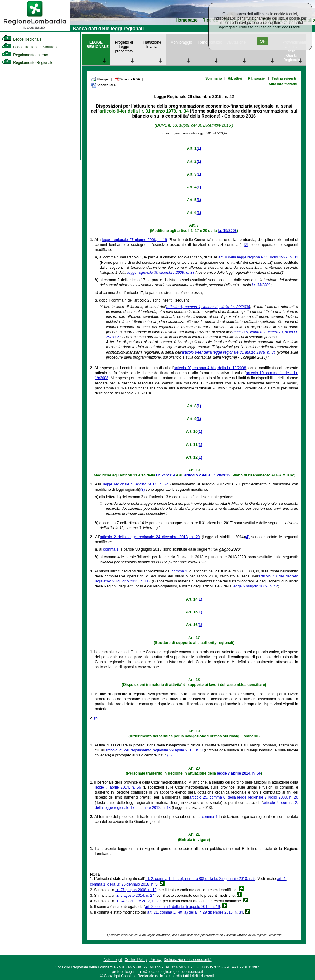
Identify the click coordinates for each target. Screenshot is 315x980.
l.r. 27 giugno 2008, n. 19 (136, 890)
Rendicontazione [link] (210, 42)
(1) (199, 148)
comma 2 (179, 571)
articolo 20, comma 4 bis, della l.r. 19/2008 (210, 368)
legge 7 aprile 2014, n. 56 (239, 773)
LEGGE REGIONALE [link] (98, 45)
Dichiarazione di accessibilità (187, 960)
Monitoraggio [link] (181, 42)
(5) (96, 718)
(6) (170, 755)
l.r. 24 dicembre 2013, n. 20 (138, 901)
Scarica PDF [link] (127, 80)
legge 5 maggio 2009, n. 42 (255, 586)
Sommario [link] (214, 78)
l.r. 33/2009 (261, 285)
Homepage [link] (186, 20)
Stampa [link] (100, 79)
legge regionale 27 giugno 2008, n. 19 (135, 240)
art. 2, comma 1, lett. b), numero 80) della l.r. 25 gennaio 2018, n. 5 (200, 879)
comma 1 (111, 549)
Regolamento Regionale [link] (28, 63)
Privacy (155, 960)
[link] (35, 30)
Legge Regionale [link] (22, 39)
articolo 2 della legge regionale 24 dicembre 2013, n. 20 (150, 537)
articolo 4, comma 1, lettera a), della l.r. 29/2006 (208, 307)
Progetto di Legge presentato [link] (124, 47)
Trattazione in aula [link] (152, 45)
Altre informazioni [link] (283, 84)
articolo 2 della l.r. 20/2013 (207, 475)
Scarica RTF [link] (103, 85)
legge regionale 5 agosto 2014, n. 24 (136, 484)
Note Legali (113, 960)
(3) (143, 490)
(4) (247, 537)
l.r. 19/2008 (227, 231)
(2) (246, 245)
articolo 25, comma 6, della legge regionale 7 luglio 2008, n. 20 (244, 797)
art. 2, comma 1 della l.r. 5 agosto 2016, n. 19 (182, 907)
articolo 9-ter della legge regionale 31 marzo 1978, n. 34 (229, 352)
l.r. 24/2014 (166, 475)
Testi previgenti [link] (284, 78)
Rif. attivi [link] (235, 78)
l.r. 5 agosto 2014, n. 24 (135, 896)
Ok (262, 41)
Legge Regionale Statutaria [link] (30, 47)
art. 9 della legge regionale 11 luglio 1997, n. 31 (258, 257)
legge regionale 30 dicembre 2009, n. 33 (161, 273)
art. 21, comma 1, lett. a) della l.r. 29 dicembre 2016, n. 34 (195, 912)
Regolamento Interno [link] (25, 55)
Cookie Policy (136, 960)
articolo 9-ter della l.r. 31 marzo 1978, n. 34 (144, 111)
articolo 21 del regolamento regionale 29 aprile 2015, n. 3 (154, 750)
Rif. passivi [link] (257, 78)
